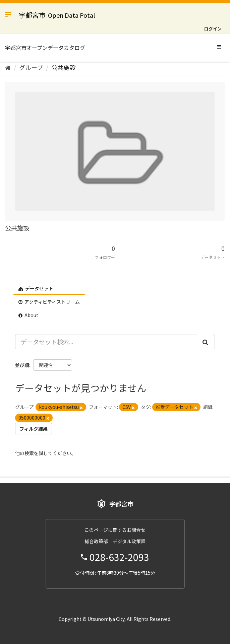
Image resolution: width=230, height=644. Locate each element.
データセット (36, 288)
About (28, 315)
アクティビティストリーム (49, 302)
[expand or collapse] (219, 47)
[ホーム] (8, 67)
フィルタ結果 (34, 429)
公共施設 (63, 67)
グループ (31, 67)
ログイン (213, 29)
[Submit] (206, 342)
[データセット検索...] (106, 342)
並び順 (22, 365)
